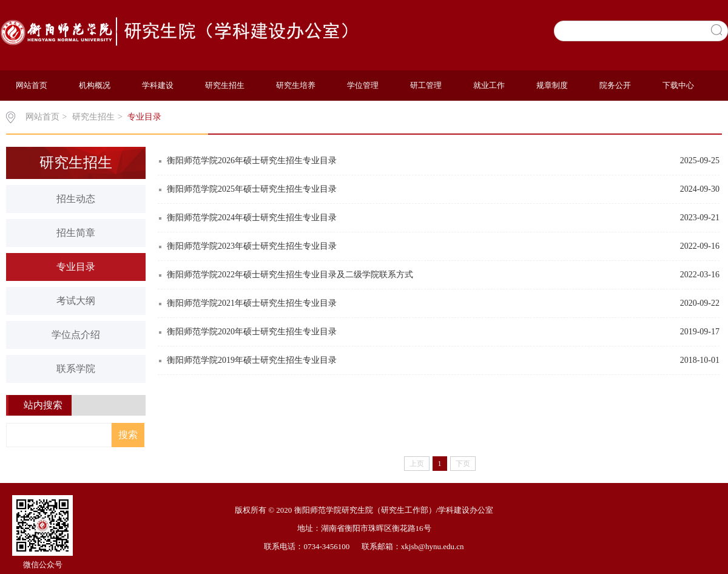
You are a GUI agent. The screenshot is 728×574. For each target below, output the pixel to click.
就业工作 (489, 85)
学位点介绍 (76, 335)
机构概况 (95, 85)
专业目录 (144, 117)
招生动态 (76, 199)
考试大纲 (76, 301)
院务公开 (615, 85)
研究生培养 (296, 85)
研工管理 (426, 85)
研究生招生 (225, 85)
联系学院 (76, 369)
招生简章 (76, 233)
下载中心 (678, 85)
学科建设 (158, 85)
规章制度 (552, 85)
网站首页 (32, 85)
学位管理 (363, 85)
